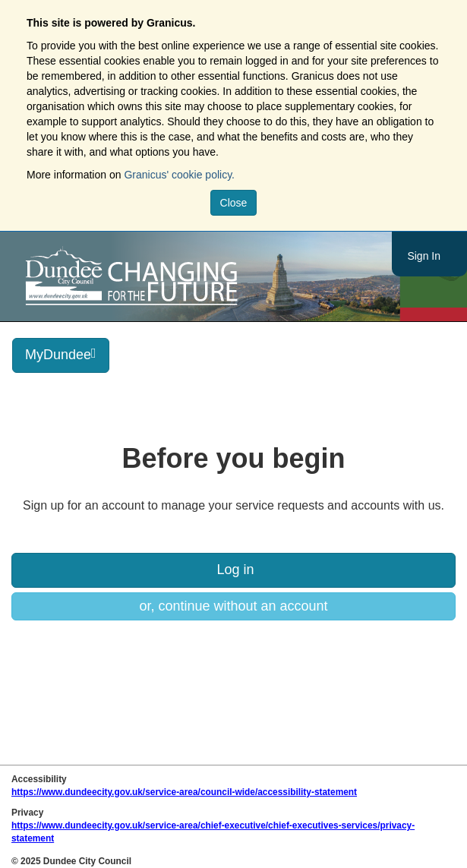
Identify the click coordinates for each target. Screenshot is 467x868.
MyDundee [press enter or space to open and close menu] (61, 354)
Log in (233, 570)
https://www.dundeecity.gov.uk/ (200, 276)
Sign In (424, 256)
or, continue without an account (233, 606)
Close (234, 203)
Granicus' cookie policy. (179, 175)
